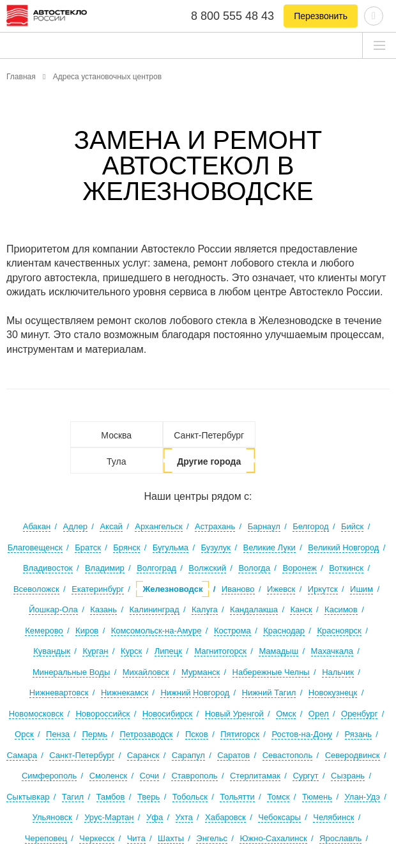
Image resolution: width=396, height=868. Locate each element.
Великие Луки (270, 547)
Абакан (37, 526)
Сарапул (188, 755)
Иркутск (323, 589)
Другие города (209, 461)
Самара (21, 755)
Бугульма (171, 547)
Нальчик (338, 672)
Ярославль (340, 838)
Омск (286, 714)
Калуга (205, 609)
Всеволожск (36, 589)
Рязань (358, 734)
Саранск (143, 755)
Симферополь (49, 776)
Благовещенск (35, 547)
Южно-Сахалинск (273, 838)
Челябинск (333, 817)
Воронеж (299, 568)
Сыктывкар (28, 797)
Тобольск (190, 797)
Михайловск (146, 672)
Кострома (232, 631)
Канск (301, 609)
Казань (103, 609)
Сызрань (348, 776)
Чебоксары (279, 817)
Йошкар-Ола (53, 609)
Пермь (95, 734)
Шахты (171, 838)
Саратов (233, 755)
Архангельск (158, 526)
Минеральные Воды (71, 672)
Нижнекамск (125, 693)
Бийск (352, 526)
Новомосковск (36, 714)
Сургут (305, 776)
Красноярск (339, 631)
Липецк (168, 651)
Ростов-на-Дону (302, 734)
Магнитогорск (220, 651)
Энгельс (212, 838)
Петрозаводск (146, 734)
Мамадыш (278, 651)
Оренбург (359, 714)
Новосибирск (168, 714)
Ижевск (281, 589)
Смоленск (108, 776)
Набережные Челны (271, 672)
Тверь (148, 797)
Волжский (207, 568)
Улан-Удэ (362, 797)
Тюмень (317, 797)
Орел (319, 714)
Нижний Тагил (269, 693)
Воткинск (346, 568)
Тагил (73, 797)
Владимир (105, 568)
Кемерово (44, 631)
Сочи (149, 776)
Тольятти (237, 797)
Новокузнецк (333, 693)
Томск (278, 797)
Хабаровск (225, 817)
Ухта (184, 817)
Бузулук (216, 547)
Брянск (126, 547)
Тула (116, 461)
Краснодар (284, 631)
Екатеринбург (98, 589)
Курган (95, 651)
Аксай (111, 526)
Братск (88, 547)
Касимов (341, 609)
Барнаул (264, 526)
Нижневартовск (59, 693)
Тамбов (111, 797)
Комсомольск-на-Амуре (156, 631)
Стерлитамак (255, 776)
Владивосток (48, 568)
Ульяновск (52, 817)
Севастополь (288, 755)
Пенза (58, 734)
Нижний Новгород (195, 693)
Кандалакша (254, 609)
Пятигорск (240, 734)
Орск (24, 734)
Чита (136, 838)
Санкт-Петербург (209, 435)
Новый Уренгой (234, 714)
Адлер (75, 526)
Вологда (254, 568)
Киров (87, 631)
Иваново (238, 589)
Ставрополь (194, 776)
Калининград (155, 609)
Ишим (362, 589)
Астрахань (215, 526)
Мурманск (201, 672)
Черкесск (97, 838)
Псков (197, 734)
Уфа (155, 817)
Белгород (310, 526)
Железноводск (172, 589)
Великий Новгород (343, 547)
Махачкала (332, 651)
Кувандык (52, 651)
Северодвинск (353, 755)
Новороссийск (103, 714)
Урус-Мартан (109, 817)
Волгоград (156, 568)
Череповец (46, 838)
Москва (116, 435)
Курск (131, 651)
